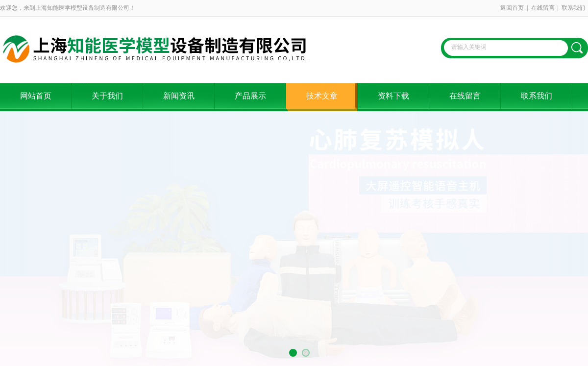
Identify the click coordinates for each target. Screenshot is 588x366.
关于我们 (107, 96)
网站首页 (36, 96)
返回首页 (512, 8)
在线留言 (543, 8)
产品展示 (250, 96)
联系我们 (573, 8)
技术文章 (322, 96)
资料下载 (393, 96)
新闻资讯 (179, 96)
